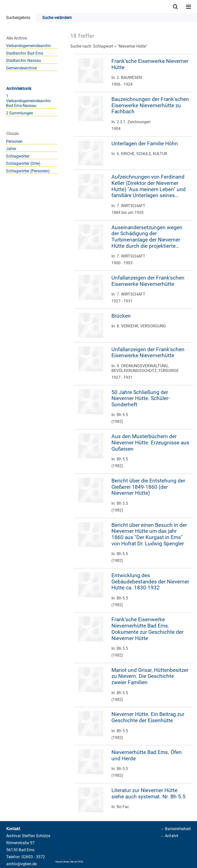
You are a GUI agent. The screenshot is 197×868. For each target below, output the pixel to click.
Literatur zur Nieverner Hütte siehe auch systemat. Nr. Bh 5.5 (148, 793)
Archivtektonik (19, 89)
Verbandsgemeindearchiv (28, 46)
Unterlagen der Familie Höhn (145, 144)
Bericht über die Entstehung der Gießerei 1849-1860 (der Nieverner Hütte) (148, 487)
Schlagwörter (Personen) (28, 171)
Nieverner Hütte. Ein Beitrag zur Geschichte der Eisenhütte (148, 717)
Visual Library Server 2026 (69, 862)
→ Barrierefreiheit (175, 829)
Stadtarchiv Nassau (23, 60)
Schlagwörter (18, 156)
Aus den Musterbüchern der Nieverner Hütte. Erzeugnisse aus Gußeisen (150, 443)
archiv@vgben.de (21, 864)
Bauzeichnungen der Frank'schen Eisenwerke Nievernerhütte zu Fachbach (150, 105)
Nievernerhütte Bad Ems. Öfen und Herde (147, 755)
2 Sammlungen (20, 113)
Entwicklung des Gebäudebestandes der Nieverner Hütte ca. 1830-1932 (150, 582)
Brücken (121, 316)
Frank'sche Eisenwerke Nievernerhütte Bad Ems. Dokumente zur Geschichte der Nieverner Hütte (147, 629)
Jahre (11, 149)
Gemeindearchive (21, 68)
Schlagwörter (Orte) (23, 163)
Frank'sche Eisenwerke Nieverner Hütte (150, 64)
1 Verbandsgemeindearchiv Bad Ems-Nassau (28, 101)
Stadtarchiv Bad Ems (25, 53)
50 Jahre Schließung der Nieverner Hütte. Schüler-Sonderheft (141, 398)
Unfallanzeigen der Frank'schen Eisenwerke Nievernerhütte (148, 281)
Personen (14, 141)
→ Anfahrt (169, 836)
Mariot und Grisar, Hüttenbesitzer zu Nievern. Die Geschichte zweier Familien (150, 676)
